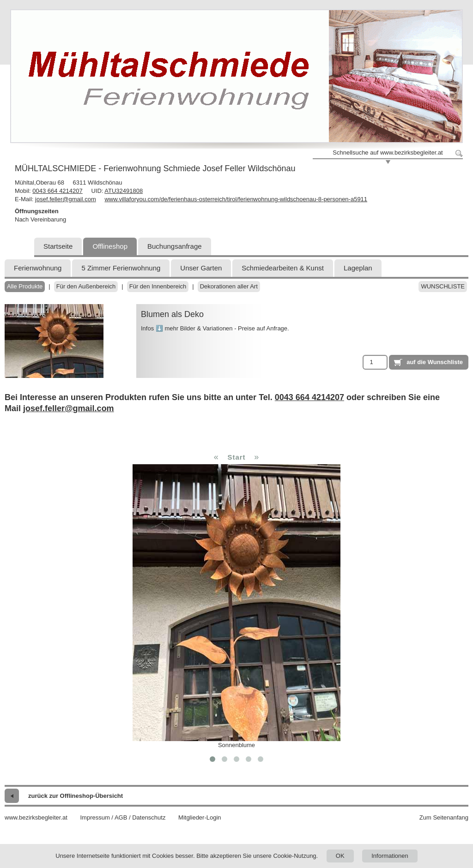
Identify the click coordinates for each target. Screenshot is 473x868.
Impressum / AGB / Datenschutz (123, 817)
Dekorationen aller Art (229, 286)
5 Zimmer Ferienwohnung (121, 268)
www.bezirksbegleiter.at (36, 817)
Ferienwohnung (38, 268)
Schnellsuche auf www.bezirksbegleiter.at (388, 153)
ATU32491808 (124, 191)
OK (340, 856)
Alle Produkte (25, 286)
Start (236, 457)
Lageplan (358, 268)
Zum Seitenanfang (444, 817)
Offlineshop (110, 246)
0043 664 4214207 (57, 191)
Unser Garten (201, 268)
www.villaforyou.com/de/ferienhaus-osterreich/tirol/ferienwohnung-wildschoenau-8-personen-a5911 (236, 199)
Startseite (58, 246)
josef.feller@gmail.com (66, 199)
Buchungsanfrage (175, 246)
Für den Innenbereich (158, 286)
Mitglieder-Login (200, 817)
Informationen (390, 856)
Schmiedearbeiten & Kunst (283, 268)
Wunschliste (443, 286)
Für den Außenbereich (86, 286)
